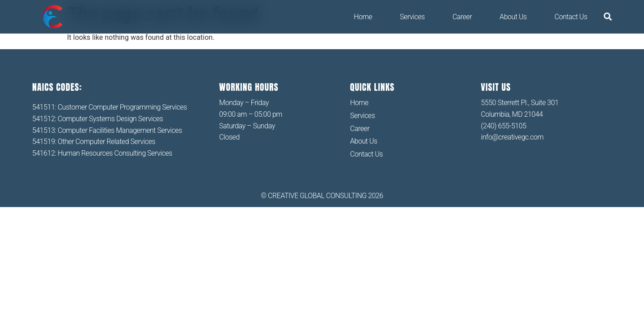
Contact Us (571, 17)
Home (363, 17)
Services (412, 17)
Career (462, 17)
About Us (513, 17)
